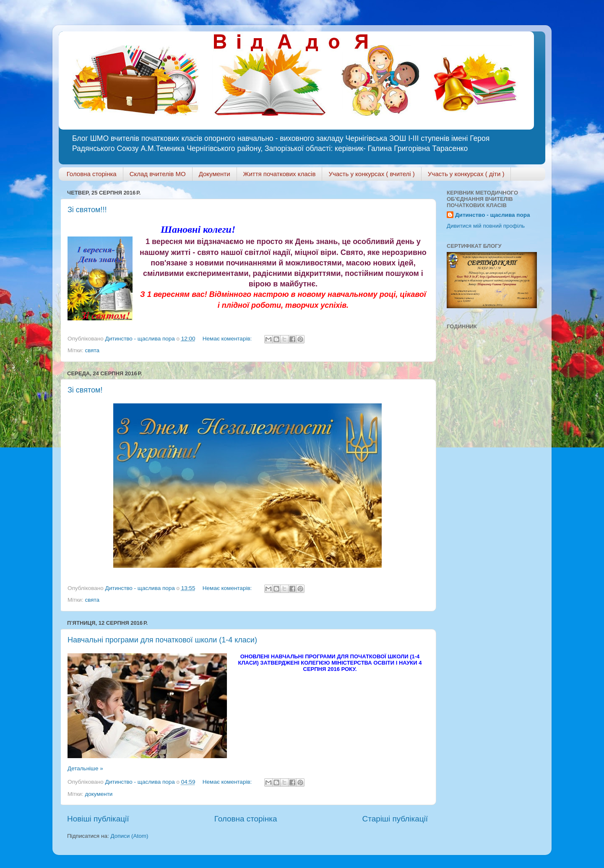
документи (99, 794)
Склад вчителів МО (158, 174)
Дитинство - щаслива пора (492, 215)
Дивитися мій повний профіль (486, 226)
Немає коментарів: (228, 339)
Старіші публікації (395, 819)
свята (92, 350)
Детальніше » (85, 768)
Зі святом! (85, 390)
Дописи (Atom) (129, 836)
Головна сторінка (92, 174)
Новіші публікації (98, 819)
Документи (215, 174)
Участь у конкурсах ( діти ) (466, 174)
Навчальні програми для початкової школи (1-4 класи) (162, 640)
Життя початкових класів (280, 174)
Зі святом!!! (87, 210)
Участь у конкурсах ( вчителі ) (371, 174)
